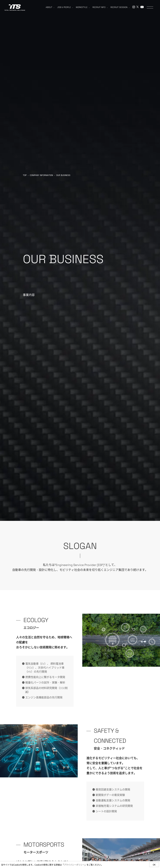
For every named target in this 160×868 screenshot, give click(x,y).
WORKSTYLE (83, 7)
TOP (25, 175)
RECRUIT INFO (100, 7)
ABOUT (50, 7)
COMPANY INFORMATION (41, 175)
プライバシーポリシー (74, 865)
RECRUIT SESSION (120, 7)
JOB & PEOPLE (65, 7)
